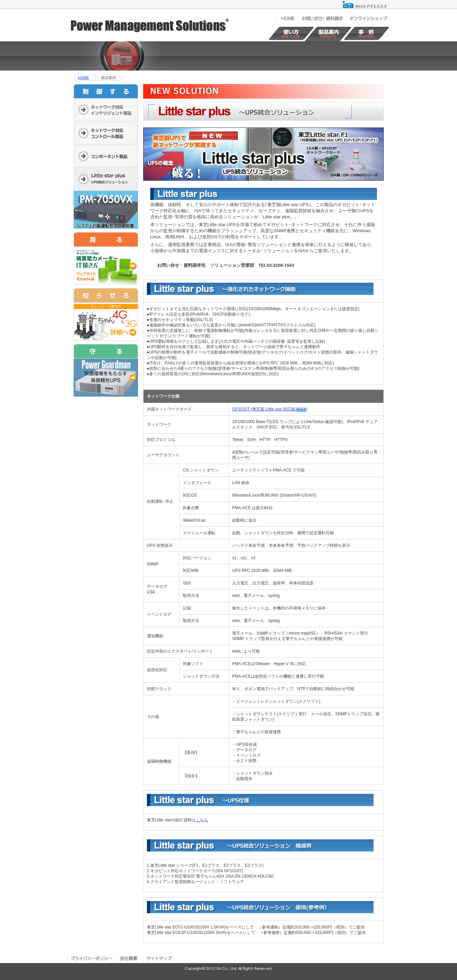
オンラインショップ (368, 18)
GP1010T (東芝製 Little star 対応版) (264, 409)
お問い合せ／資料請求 (323, 18)
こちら (202, 820)
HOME (288, 18)
